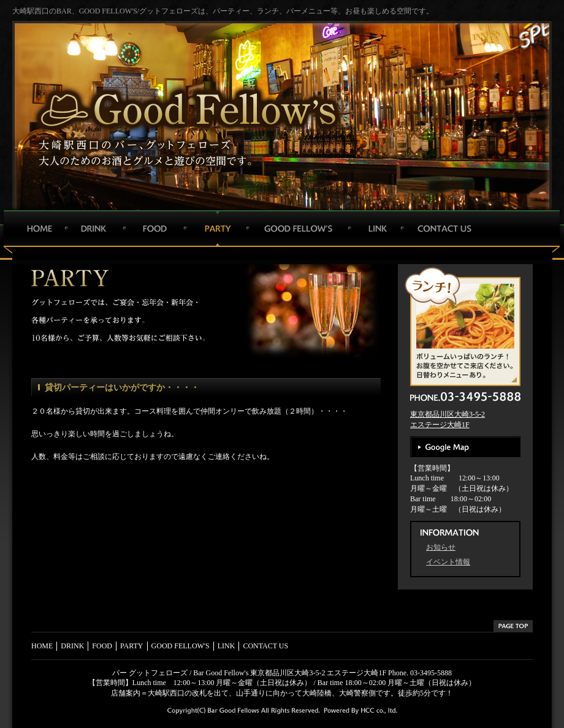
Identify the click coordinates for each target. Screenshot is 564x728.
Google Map (465, 447)
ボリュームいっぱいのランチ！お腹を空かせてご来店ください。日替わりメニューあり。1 (468, 326)
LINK (374, 229)
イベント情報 (448, 562)
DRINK (93, 229)
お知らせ (441, 547)
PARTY (215, 229)
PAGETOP (513, 626)
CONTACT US (444, 229)
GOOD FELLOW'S (297, 229)
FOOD (153, 229)
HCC (378, 712)
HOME (38, 229)
